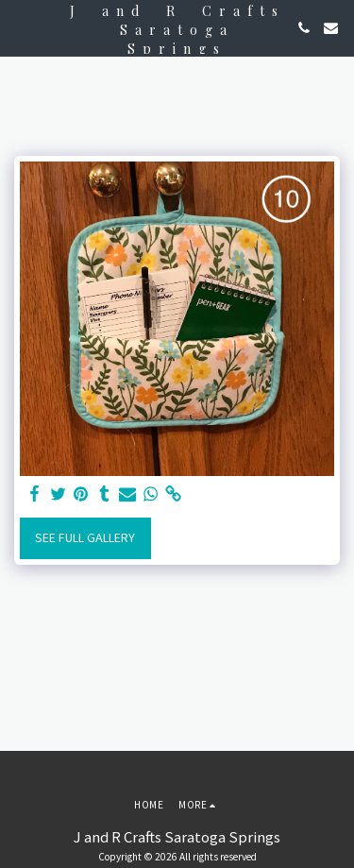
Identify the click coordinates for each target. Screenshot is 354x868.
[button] (21, 27)
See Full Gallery (85, 537)
